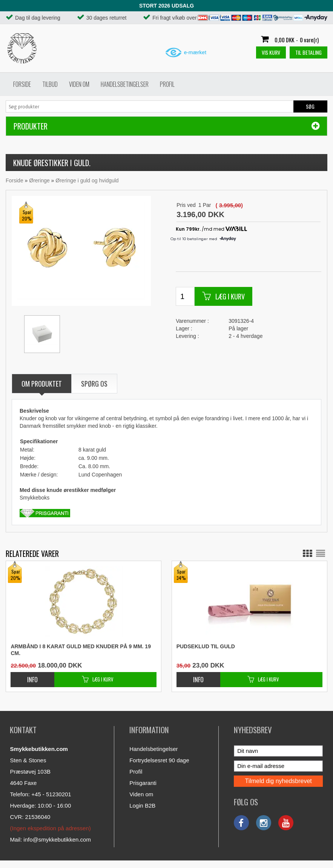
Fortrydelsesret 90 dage (159, 760)
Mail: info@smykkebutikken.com (50, 839)
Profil (167, 84)
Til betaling (308, 52)
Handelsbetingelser (125, 84)
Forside (22, 84)
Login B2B (142, 806)
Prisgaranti (143, 783)
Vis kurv (271, 52)
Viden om (79, 84)
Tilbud (50, 84)
